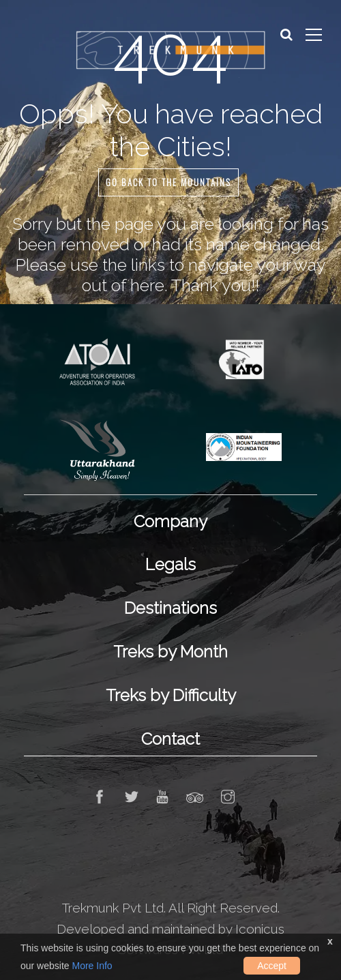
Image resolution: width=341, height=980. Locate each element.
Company (170, 521)
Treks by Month (170, 652)
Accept (272, 966)
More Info (92, 966)
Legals (170, 564)
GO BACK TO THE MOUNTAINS (168, 182)
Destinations (170, 608)
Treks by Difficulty (171, 695)
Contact (170, 739)
